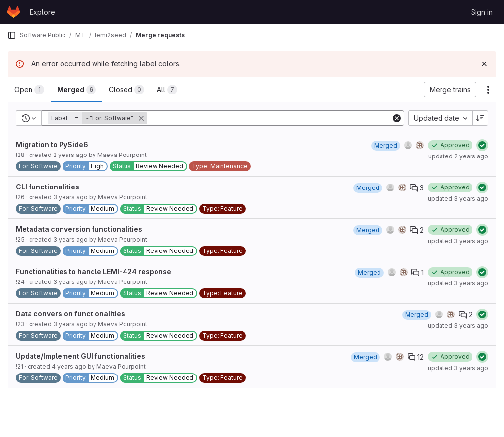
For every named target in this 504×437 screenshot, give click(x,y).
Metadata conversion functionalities (79, 229)
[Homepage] (14, 12)
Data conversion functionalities (70, 314)
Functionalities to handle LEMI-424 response (94, 271)
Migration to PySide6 (52, 144)
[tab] (29, 90)
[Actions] (488, 90)
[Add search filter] (270, 118)
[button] (98, 118)
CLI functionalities (47, 187)
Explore (42, 12)
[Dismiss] (484, 64)
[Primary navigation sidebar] (12, 35)
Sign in (482, 12)
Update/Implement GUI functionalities (80, 356)
